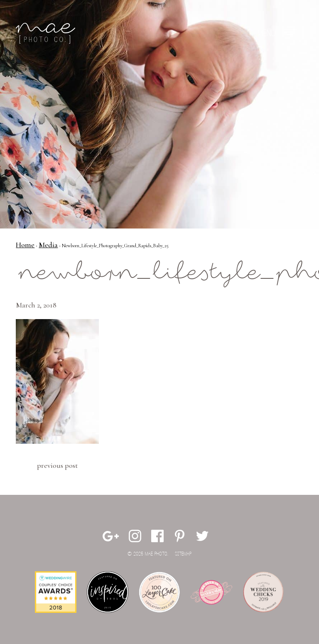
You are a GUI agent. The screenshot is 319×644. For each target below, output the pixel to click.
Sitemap (183, 554)
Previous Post (57, 465)
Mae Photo (47, 33)
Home (25, 245)
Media (48, 245)
